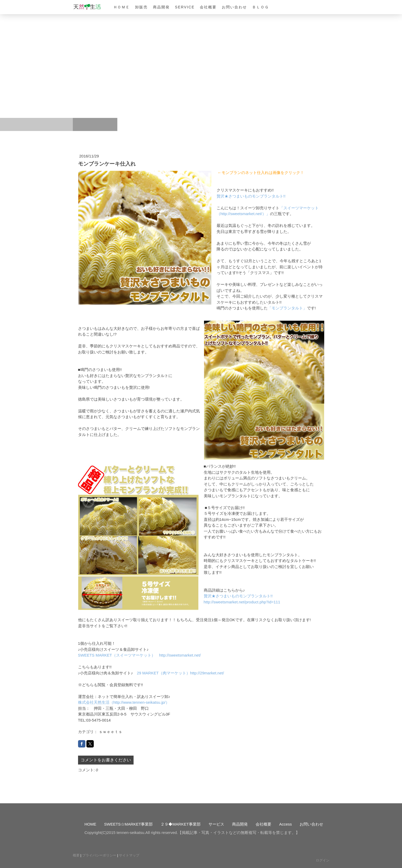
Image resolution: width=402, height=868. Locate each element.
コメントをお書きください (106, 760)
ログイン (323, 860)
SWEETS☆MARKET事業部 (129, 824)
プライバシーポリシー (99, 855)
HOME (90, 824)
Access (285, 824)
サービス (216, 824)
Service (185, 7)
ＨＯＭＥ (122, 7)
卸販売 (141, 7)
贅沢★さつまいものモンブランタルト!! (251, 196)
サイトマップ (129, 855)
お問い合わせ (234, 7)
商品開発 (161, 7)
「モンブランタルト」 (287, 308)
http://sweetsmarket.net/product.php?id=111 (242, 602)
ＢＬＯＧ (261, 7)
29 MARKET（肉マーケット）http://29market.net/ (181, 673)
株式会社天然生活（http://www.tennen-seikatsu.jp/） (124, 702)
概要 (76, 855)
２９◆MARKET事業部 (181, 824)
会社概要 (208, 7)
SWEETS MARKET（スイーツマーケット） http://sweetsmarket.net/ (139, 655)
